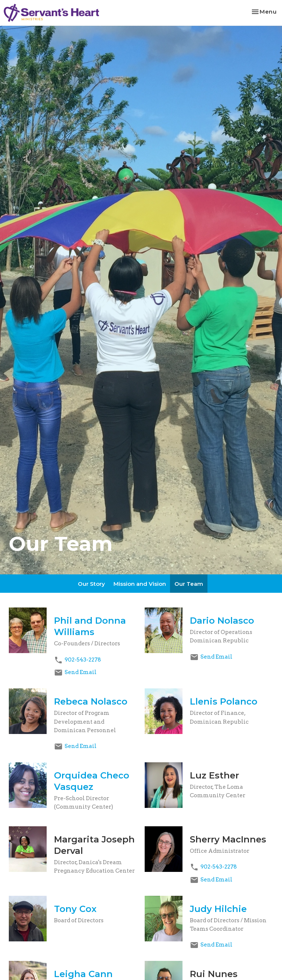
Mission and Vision (140, 584)
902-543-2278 (83, 660)
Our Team (189, 584)
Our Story (91, 584)
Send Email (81, 672)
